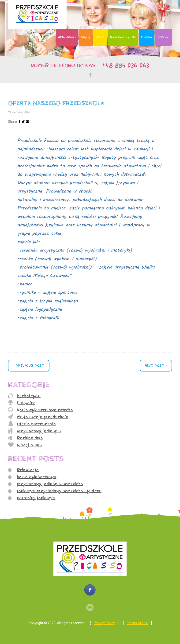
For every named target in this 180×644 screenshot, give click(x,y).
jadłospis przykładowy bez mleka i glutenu (59, 491)
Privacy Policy (104, 623)
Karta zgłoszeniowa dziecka (45, 410)
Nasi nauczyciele (123, 37)
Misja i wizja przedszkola (43, 417)
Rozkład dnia (30, 438)
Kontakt (164, 37)
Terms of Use (138, 623)
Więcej (86, 37)
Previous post (29, 366)
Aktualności (67, 37)
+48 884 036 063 (124, 65)
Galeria (147, 37)
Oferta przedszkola (36, 424)
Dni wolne (26, 403)
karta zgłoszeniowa (37, 477)
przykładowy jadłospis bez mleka (50, 484)
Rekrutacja (28, 470)
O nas (100, 37)
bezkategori (29, 396)
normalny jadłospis (36, 498)
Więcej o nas (29, 445)
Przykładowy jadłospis (39, 431)
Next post (155, 366)
